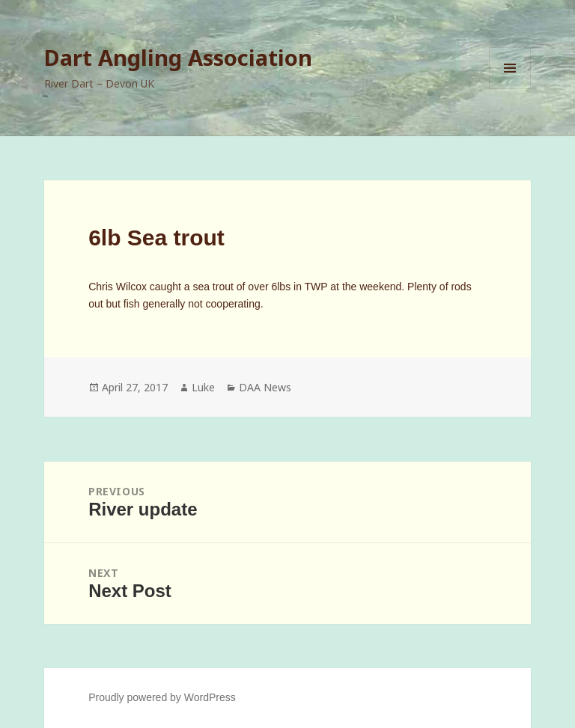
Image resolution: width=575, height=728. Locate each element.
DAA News (265, 387)
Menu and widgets (510, 89)
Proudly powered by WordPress (162, 697)
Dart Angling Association (178, 57)
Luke (203, 387)
